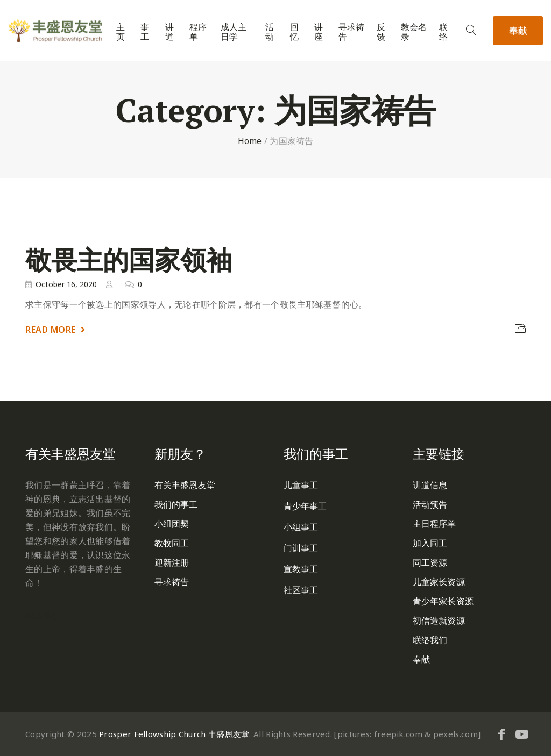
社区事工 (301, 590)
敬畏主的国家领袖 (129, 260)
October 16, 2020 (66, 284)
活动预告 (430, 504)
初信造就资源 (439, 621)
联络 (443, 32)
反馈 (381, 32)
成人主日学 (234, 32)
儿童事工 (301, 485)
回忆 (294, 32)
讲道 (169, 32)
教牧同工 (172, 543)
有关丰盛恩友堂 (185, 485)
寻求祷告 (351, 32)
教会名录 (414, 32)
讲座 (319, 32)
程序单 (198, 32)
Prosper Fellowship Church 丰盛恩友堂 (174, 734)
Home (250, 141)
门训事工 (301, 548)
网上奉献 (43, 616)
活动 (270, 32)
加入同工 (430, 543)
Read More (51, 330)
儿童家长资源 (439, 582)
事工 (145, 32)
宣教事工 (301, 569)
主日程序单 (435, 524)
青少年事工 (305, 506)
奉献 (518, 31)
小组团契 (172, 524)
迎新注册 (172, 562)
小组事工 (301, 527)
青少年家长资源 (443, 601)
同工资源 (430, 562)
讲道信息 (430, 485)
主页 (121, 32)
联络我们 (430, 640)
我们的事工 (176, 504)
